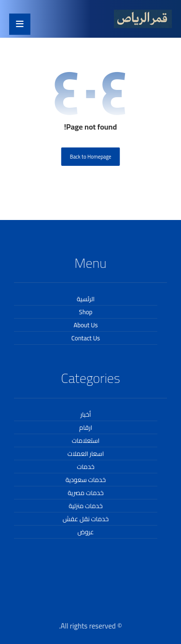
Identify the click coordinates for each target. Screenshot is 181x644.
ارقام (86, 427)
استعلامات (86, 440)
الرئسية (86, 299)
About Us (85, 325)
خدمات (86, 467)
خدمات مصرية (85, 493)
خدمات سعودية (86, 480)
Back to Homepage (91, 156)
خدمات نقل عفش (86, 519)
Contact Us (86, 338)
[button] (20, 24)
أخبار (86, 414)
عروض (85, 532)
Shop (86, 312)
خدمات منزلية (85, 506)
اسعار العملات (86, 454)
